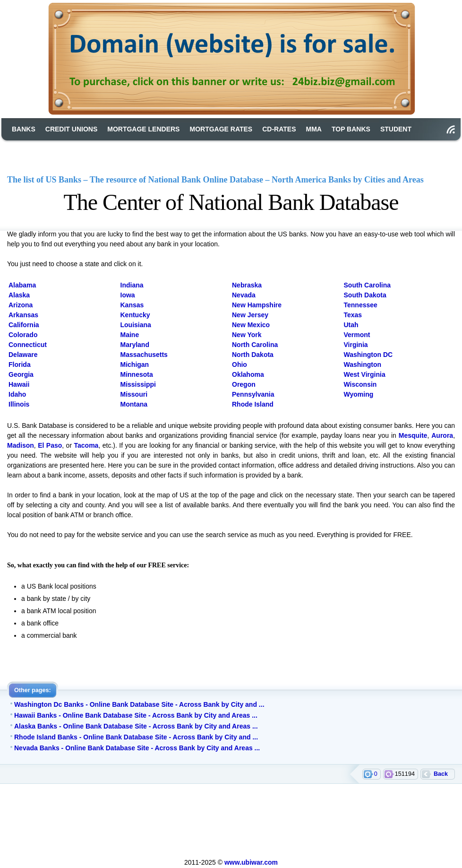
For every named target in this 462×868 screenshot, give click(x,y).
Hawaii (19, 384)
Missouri (134, 394)
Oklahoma (248, 374)
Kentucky (135, 315)
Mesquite (413, 435)
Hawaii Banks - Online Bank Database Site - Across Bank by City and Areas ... (136, 715)
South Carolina (368, 285)
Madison (21, 445)
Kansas (132, 305)
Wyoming (359, 394)
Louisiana (136, 325)
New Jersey (250, 315)
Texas (353, 315)
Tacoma (86, 445)
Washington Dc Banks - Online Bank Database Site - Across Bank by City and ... (139, 704)
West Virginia (365, 374)
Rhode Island (253, 404)
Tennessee (361, 305)
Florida (20, 365)
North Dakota (253, 355)
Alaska (19, 295)
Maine (130, 335)
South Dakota (365, 295)
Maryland (135, 345)
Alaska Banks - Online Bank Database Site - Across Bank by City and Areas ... (136, 726)
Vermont (357, 335)
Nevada (244, 295)
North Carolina (255, 345)
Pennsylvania (253, 394)
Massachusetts (144, 355)
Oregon (244, 384)
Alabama (22, 285)
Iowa (128, 295)
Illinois (19, 404)
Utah (351, 325)
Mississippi (138, 384)
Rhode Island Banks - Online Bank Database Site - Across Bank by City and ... (136, 737)
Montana (134, 404)
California (24, 325)
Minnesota (137, 374)
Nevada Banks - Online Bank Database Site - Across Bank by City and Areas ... (137, 748)
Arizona (21, 305)
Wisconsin (360, 384)
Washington (363, 365)
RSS (451, 130)
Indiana (132, 285)
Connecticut (28, 345)
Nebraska (247, 285)
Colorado (23, 335)
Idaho (17, 394)
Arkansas (23, 315)
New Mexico (251, 325)
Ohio (240, 365)
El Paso (50, 445)
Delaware (23, 355)
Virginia (356, 345)
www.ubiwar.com (251, 862)
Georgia (21, 374)
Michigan (135, 365)
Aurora (442, 435)
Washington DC (368, 355)
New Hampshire (257, 305)
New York (247, 335)
